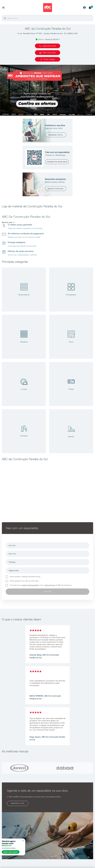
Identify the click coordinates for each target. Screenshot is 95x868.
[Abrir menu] (3, 8)
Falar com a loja (47, 52)
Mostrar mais (7, 222)
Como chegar (48, 59)
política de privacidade (30, 585)
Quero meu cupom (11, 852)
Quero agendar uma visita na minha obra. (24, 581)
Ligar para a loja (47, 46)
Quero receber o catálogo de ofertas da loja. (25, 577)
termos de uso (50, 585)
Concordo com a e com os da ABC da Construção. (41, 585)
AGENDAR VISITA (18, 803)
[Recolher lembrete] (23, 841)
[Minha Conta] (84, 8)
